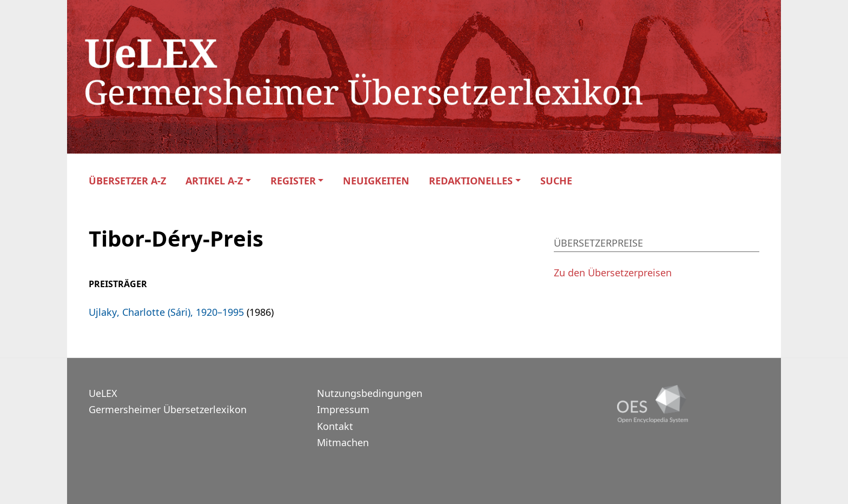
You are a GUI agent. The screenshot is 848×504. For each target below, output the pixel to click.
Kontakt (335, 426)
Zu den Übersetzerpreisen (613, 273)
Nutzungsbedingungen (370, 393)
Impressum (343, 409)
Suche (556, 181)
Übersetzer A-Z (127, 181)
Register (293, 181)
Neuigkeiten (376, 181)
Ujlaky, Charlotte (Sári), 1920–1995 (166, 312)
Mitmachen (343, 442)
